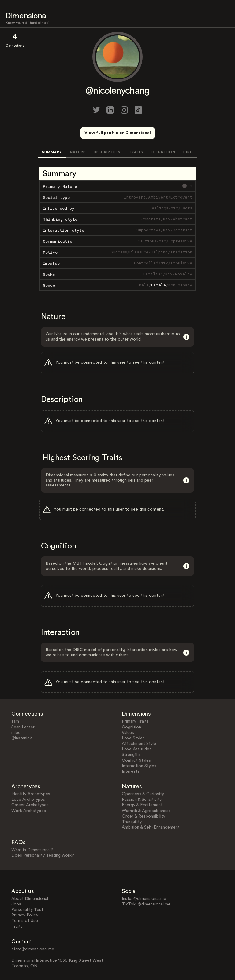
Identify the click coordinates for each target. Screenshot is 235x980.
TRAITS (136, 152)
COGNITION (163, 152)
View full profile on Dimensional (118, 133)
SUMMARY (52, 152)
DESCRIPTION (107, 152)
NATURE (78, 152)
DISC (188, 152)
